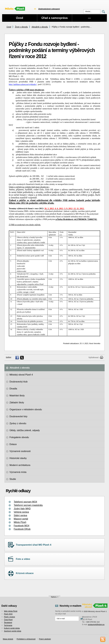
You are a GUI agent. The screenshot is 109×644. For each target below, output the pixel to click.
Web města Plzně (11, 611)
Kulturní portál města (12, 628)
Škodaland (8, 623)
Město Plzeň (20, 522)
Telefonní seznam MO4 (25, 502)
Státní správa (20, 515)
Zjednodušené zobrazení (49, 9)
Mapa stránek (8, 639)
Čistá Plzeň (8, 620)
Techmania (8, 625)
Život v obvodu (21, 27)
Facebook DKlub (22, 529)
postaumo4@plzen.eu (96, 625)
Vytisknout (93, 357)
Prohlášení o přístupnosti (26, 639)
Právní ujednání (45, 639)
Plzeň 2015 (8, 614)
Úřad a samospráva (55, 18)
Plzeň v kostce (9, 617)
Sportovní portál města (13, 631)
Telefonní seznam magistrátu (28, 505)
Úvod (9, 27)
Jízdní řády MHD (22, 509)
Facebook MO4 (22, 526)
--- (89, 18)
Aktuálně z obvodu (40, 27)
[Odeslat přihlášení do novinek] (67, 619)
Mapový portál (21, 519)
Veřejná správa (21, 512)
